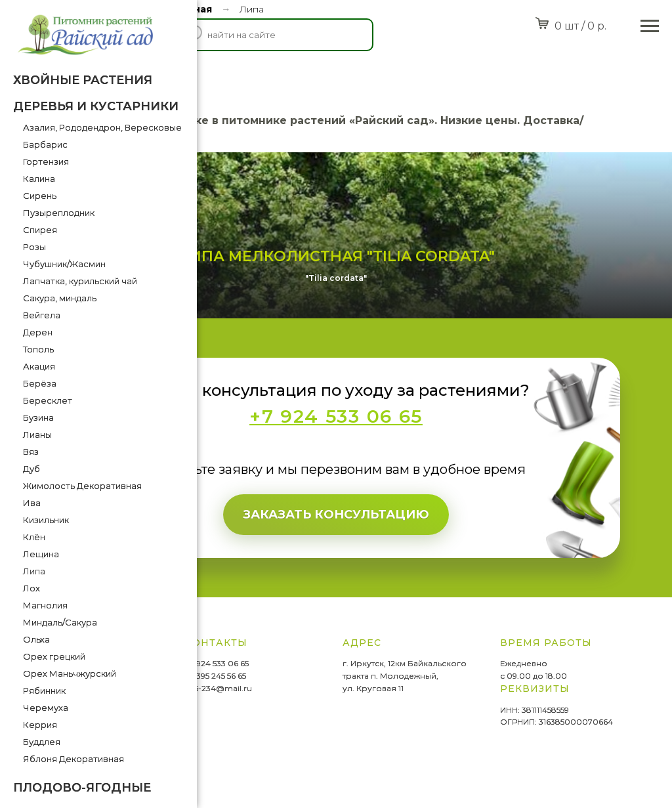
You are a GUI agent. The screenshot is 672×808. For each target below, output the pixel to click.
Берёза (40, 383)
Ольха (36, 639)
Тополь (38, 349)
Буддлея (42, 742)
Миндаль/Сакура (60, 622)
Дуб (31, 469)
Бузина (38, 417)
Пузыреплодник (59, 213)
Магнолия (45, 605)
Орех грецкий (54, 656)
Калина (39, 179)
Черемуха (46, 708)
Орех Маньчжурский (70, 673)
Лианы (37, 435)
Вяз (31, 452)
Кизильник (46, 520)
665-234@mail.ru (219, 688)
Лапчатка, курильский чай (80, 281)
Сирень (40, 196)
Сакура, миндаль (60, 298)
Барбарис (45, 144)
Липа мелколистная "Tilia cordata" (336, 256)
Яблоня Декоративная (73, 759)
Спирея (40, 230)
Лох (31, 588)
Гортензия (46, 161)
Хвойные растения (83, 80)
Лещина (41, 554)
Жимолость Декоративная (82, 486)
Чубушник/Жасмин (64, 264)
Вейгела (42, 315)
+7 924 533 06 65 (217, 663)
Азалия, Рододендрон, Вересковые (102, 127)
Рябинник (44, 691)
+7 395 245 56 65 (216, 676)
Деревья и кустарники (96, 106)
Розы (34, 247)
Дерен (38, 332)
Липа (34, 571)
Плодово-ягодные (82, 788)
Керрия (40, 725)
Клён (34, 537)
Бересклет (48, 400)
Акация (39, 366)
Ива (32, 503)
